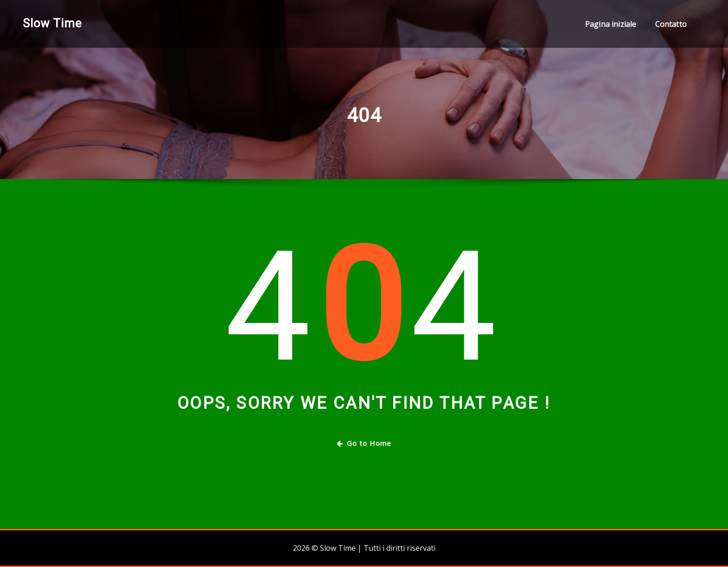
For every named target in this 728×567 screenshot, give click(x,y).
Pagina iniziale (611, 24)
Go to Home (364, 443)
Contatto (671, 24)
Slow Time (52, 23)
